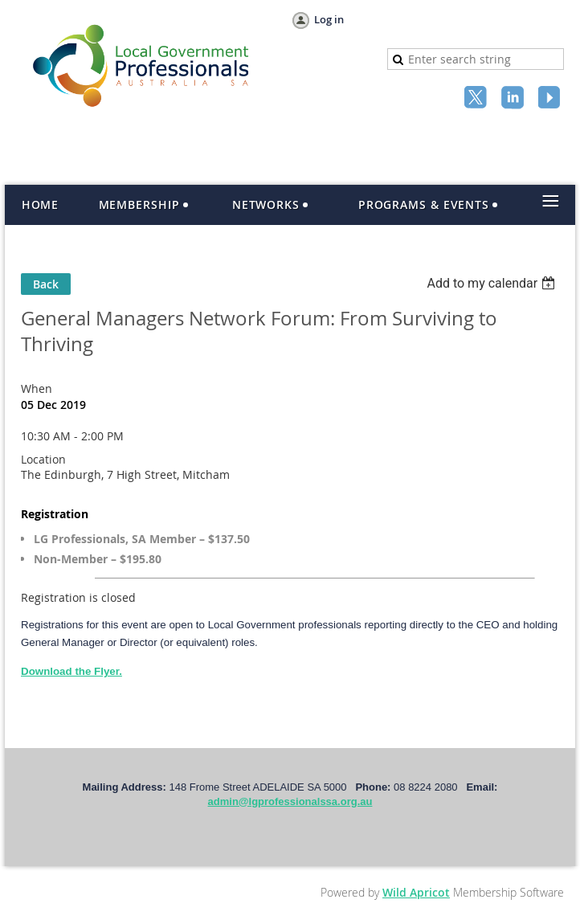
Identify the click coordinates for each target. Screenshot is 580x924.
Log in (329, 19)
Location (43, 459)
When (37, 388)
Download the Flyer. (71, 671)
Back (46, 284)
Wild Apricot (416, 892)
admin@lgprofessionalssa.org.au (290, 801)
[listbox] (493, 283)
